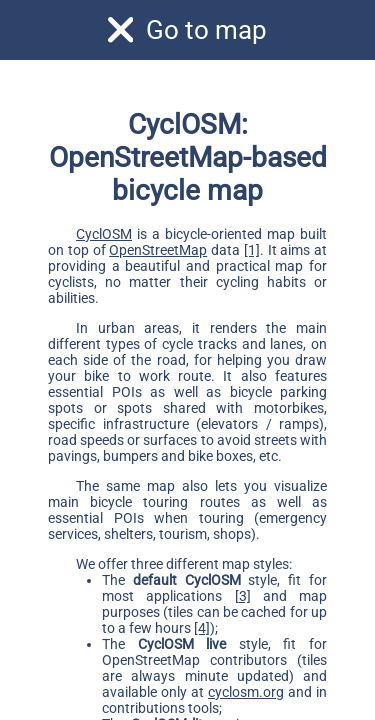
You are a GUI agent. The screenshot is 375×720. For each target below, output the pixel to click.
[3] (243, 596)
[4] (202, 628)
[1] (252, 250)
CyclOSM (104, 234)
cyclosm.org (246, 692)
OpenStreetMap (158, 250)
